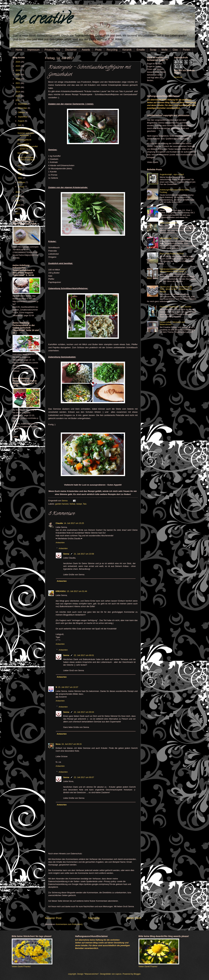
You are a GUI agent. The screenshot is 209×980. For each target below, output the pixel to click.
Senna (65, 501)
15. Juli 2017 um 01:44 (77, 591)
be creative (42, 20)
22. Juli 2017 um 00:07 (84, 777)
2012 (18, 209)
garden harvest (62, 504)
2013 (18, 205)
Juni (20, 165)
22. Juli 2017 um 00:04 (84, 712)
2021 (18, 83)
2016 (18, 192)
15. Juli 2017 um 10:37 (68, 687)
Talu (85, 504)
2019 (18, 92)
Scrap (153, 50)
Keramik (127, 50)
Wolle (164, 50)
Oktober (22, 112)
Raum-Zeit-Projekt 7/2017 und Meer (26, 159)
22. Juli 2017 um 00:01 (84, 655)
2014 (18, 201)
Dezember (23, 104)
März (20, 178)
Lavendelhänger (25, 129)
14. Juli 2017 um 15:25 (74, 523)
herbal (72, 504)
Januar (21, 187)
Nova (58, 744)
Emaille (141, 50)
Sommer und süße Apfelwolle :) (26, 134)
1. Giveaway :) (166, 207)
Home (19, 50)
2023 (18, 74)
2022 (18, 79)
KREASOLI (61, 591)
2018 (18, 96)
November (23, 108)
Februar (22, 182)
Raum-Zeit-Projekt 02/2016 (172, 254)
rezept (79, 504)
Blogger (137, 974)
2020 (18, 87)
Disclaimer (71, 50)
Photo (98, 50)
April (20, 174)
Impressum (33, 50)
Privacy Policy (52, 50)
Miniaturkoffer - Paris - (169, 238)
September (23, 117)
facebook (178, 77)
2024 (18, 70)
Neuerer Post (53, 918)
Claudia (59, 523)
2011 (18, 213)
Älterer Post (134, 918)
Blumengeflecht (24, 140)
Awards (86, 50)
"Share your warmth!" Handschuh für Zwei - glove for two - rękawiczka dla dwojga (176, 289)
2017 (18, 100)
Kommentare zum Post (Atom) (69, 924)
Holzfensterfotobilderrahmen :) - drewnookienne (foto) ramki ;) (174, 270)
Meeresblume (23, 153)
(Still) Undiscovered (168, 223)
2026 (18, 62)
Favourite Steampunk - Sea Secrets (175, 307)
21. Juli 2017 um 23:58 (84, 554)
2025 (18, 66)
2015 (18, 196)
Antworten (60, 543)
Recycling (112, 50)
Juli (20, 125)
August (21, 121)
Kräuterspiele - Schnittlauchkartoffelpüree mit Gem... (28, 146)
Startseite (94, 918)
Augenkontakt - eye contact (172, 174)
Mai (20, 169)
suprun (118, 974)
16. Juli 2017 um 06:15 (71, 744)
